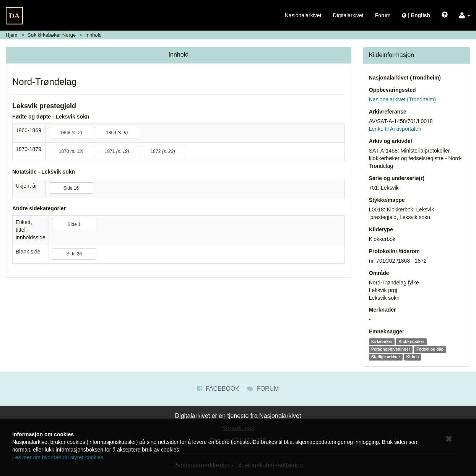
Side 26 (74, 254)
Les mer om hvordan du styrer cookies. (58, 457)
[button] (465, 15)
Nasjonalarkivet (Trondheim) (405, 78)
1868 (71, 133)
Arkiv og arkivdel (391, 141)
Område (379, 273)
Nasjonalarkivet (303, 15)
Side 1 (74, 224)
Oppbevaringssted (392, 90)
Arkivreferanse (388, 112)
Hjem (11, 35)
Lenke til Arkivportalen (395, 129)
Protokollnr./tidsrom (394, 251)
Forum (383, 15)
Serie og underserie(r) (397, 178)
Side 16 (71, 188)
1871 (117, 151)
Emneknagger (387, 331)
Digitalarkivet (348, 15)
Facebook (218, 389)
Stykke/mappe (387, 200)
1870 (71, 151)
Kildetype (381, 229)
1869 (117, 133)
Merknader (383, 310)
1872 (163, 151)
